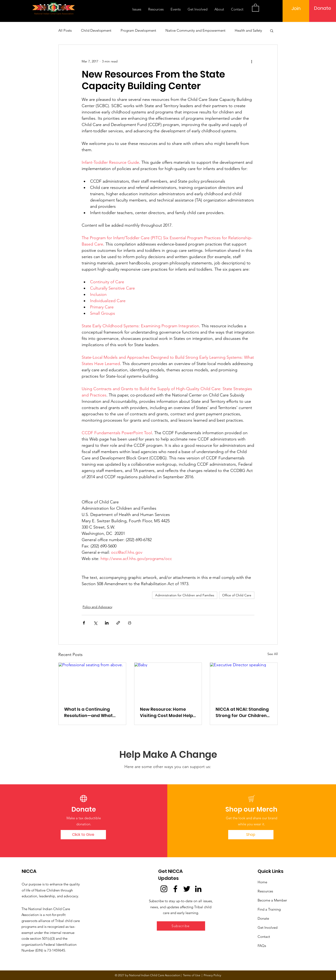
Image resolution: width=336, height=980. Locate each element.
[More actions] (252, 61)
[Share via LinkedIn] (107, 623)
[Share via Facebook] (84, 623)
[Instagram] (164, 889)
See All (273, 654)
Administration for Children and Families (185, 595)
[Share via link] (118, 623)
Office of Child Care (237, 595)
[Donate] (323, 8)
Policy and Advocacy (97, 607)
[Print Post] (130, 623)
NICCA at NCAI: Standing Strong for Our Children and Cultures (242, 712)
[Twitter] (187, 889)
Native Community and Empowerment (195, 31)
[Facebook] (175, 889)
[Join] (296, 8)
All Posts (65, 31)
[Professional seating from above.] (92, 682)
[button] (255, 7)
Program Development (138, 31)
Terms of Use (192, 975)
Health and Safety (248, 31)
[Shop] (251, 835)
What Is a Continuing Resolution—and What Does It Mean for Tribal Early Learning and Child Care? (91, 712)
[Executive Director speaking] (244, 682)
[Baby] (168, 682)
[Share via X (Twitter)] (95, 623)
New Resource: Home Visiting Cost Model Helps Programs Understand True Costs (168, 712)
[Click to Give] (83, 835)
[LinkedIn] (198, 889)
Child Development (96, 31)
